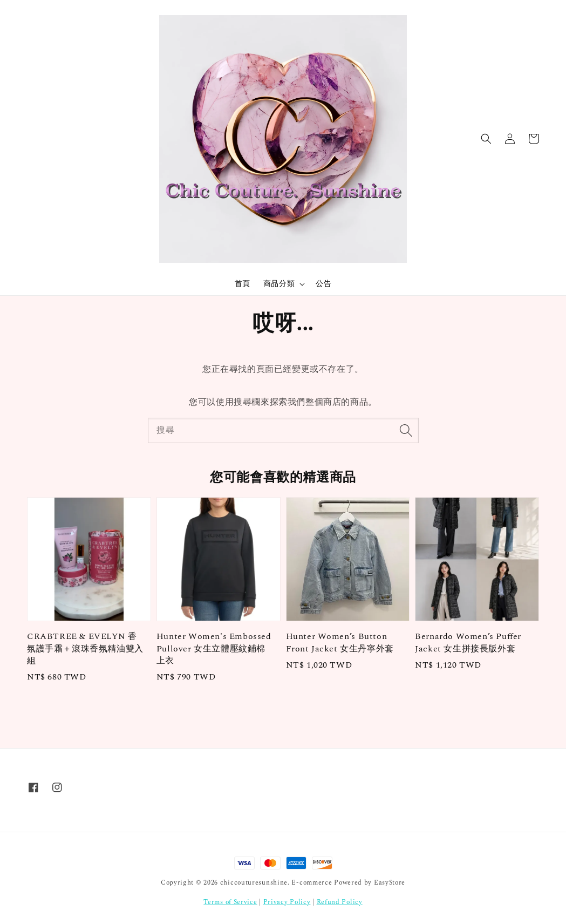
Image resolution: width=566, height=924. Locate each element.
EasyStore (390, 883)
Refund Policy (340, 902)
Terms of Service (230, 902)
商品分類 (279, 284)
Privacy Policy (287, 902)
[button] (486, 139)
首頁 (243, 284)
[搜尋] (406, 430)
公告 (323, 284)
